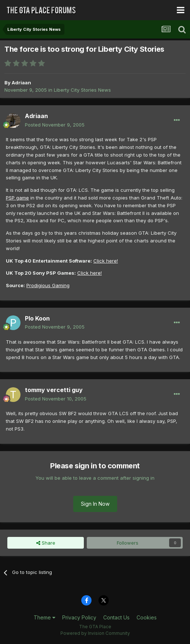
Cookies (147, 617)
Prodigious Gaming (48, 285)
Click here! (106, 261)
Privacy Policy (79, 617)
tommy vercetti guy (54, 390)
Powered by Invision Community (95, 633)
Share (46, 543)
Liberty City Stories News (82, 90)
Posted (55, 125)
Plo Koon (37, 318)
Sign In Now (95, 504)
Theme (44, 617)
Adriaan (21, 83)
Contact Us (116, 617)
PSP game (17, 198)
